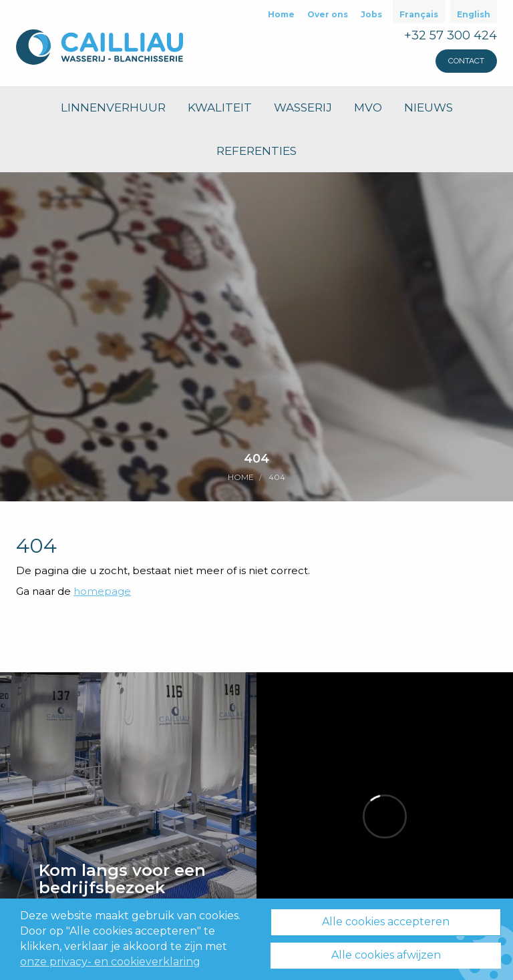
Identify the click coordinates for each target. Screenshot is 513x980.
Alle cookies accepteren (386, 922)
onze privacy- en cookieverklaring (110, 962)
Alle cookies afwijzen (386, 955)
